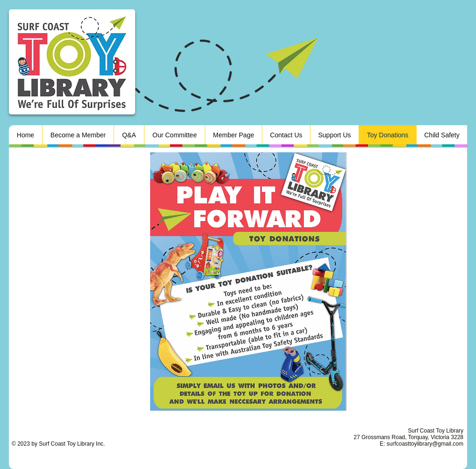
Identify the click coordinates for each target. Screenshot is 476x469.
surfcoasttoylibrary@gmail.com (425, 444)
